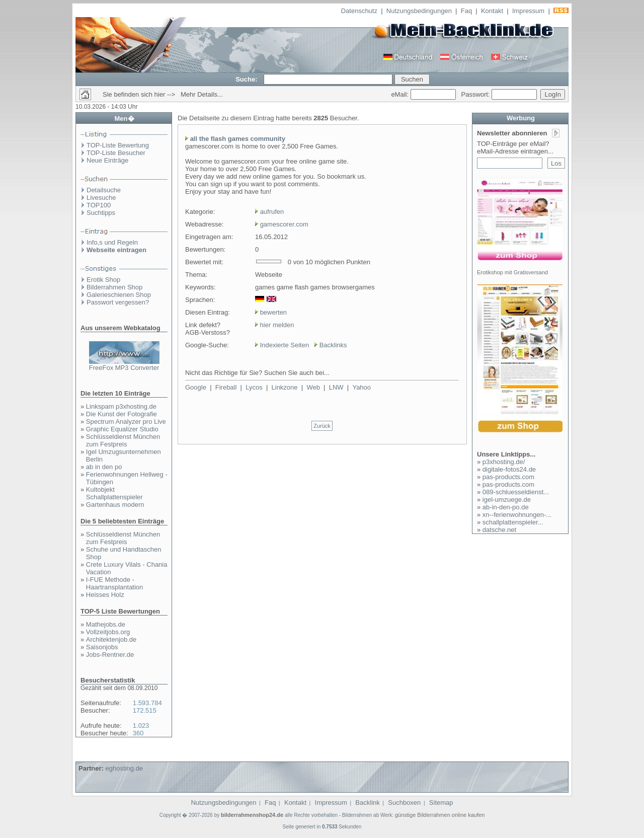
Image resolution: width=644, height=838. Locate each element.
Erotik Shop (103, 280)
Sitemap (441, 803)
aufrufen (272, 212)
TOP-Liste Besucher (116, 153)
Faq (466, 11)
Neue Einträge (107, 160)
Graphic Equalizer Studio (122, 429)
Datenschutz (359, 11)
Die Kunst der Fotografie (122, 414)
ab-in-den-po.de (506, 507)
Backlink (367, 803)
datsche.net (499, 530)
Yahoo (361, 387)
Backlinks (333, 345)
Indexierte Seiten (285, 345)
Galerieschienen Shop (119, 295)
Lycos (254, 387)
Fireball (226, 387)
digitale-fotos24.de (509, 469)
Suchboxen (404, 803)
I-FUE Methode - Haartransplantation (114, 583)
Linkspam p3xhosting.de (121, 406)
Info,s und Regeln (112, 242)
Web (313, 387)
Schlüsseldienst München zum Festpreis (123, 440)
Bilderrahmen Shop (114, 287)
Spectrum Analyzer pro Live (126, 422)
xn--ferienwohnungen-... (517, 515)
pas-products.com (508, 477)
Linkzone (285, 387)
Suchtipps (101, 213)
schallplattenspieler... (513, 522)
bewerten (273, 312)
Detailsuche (104, 190)
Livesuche (101, 198)
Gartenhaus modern (115, 505)
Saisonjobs (102, 647)
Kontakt (492, 11)
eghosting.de (124, 768)
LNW (336, 387)
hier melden (276, 325)
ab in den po (104, 467)
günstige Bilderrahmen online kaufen (440, 815)
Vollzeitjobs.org (108, 632)
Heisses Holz (105, 595)
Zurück (322, 426)
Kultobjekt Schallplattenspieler (114, 493)
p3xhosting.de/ (504, 462)
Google (196, 387)
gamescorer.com (284, 224)
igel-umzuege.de (507, 500)
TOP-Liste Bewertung (118, 145)
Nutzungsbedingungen (419, 11)
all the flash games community (238, 139)
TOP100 (99, 205)
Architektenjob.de (111, 639)
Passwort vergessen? (118, 302)
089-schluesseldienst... (516, 492)
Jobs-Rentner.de (110, 655)
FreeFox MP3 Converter (124, 368)
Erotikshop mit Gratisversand (512, 272)
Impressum (528, 11)
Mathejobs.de (106, 624)
